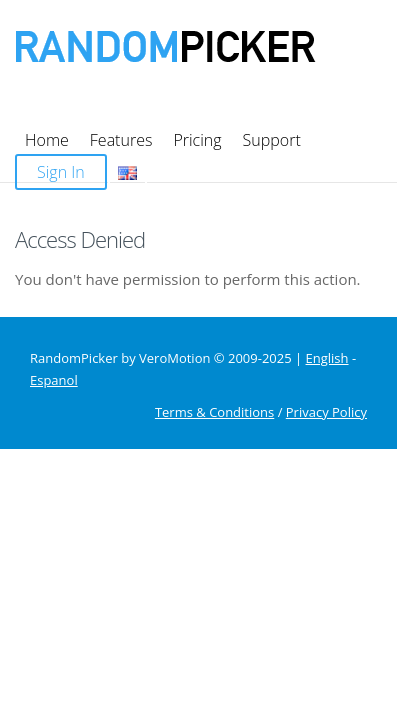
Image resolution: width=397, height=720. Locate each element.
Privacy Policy (326, 323)
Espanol (54, 291)
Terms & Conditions (214, 323)
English (327, 269)
